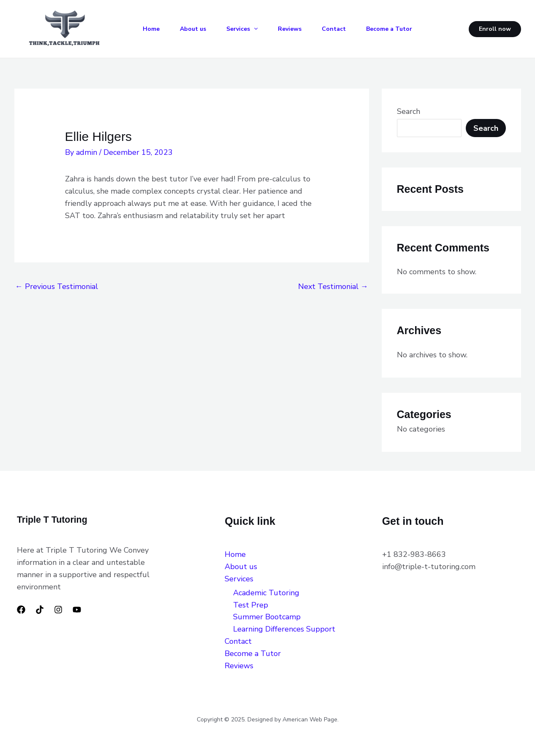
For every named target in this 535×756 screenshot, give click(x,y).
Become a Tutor (389, 29)
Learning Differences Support (286, 629)
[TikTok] (40, 610)
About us (193, 29)
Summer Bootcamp (267, 617)
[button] (495, 29)
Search (409, 111)
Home (151, 29)
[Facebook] (21, 610)
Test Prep (251, 605)
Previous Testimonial (57, 286)
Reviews (290, 29)
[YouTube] (77, 610)
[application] (254, 29)
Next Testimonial (333, 286)
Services (242, 29)
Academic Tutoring (266, 593)
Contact (334, 29)
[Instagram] (58, 610)
